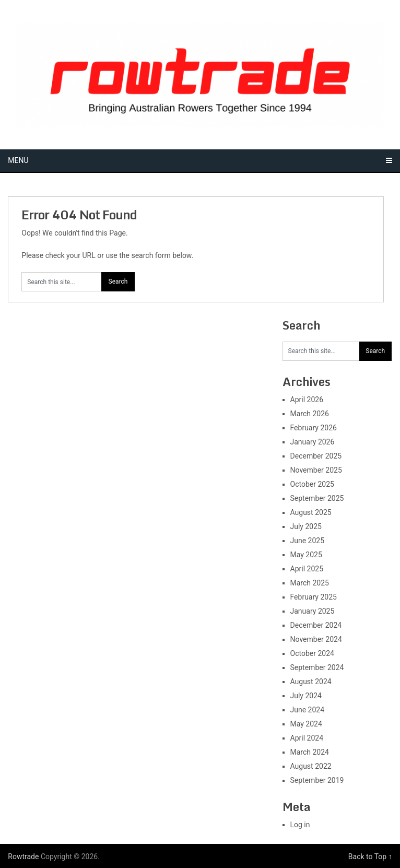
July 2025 (306, 526)
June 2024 (308, 710)
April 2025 (307, 569)
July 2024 (306, 696)
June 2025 (308, 541)
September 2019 (317, 780)
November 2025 (316, 470)
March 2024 (310, 752)
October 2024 (312, 653)
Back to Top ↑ (370, 857)
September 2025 (317, 498)
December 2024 (316, 625)
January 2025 (313, 611)
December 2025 (316, 456)
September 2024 (317, 667)
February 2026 (314, 428)
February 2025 (314, 597)
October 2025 (312, 484)
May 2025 (306, 555)
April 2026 (307, 400)
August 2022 (311, 766)
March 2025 (310, 583)
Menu (18, 160)
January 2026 (313, 442)
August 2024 (311, 682)
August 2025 (311, 512)
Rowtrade (23, 857)
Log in (300, 825)
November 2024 (316, 639)
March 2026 (310, 414)
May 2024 (306, 724)
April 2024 (307, 738)
